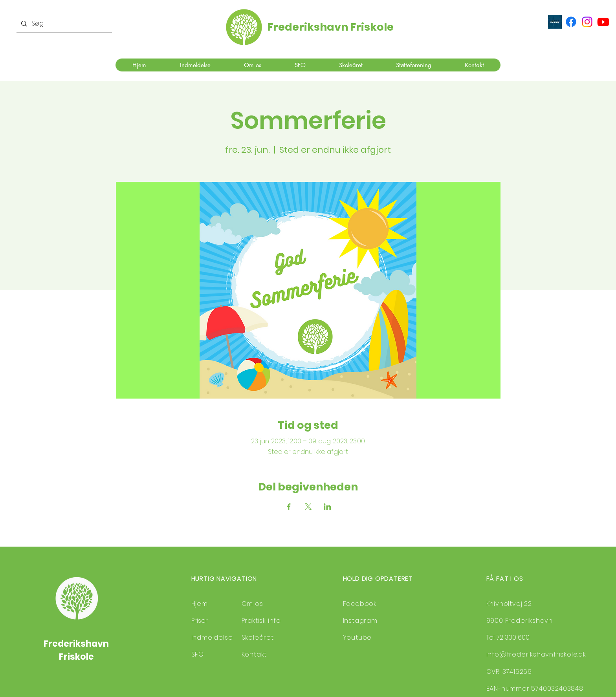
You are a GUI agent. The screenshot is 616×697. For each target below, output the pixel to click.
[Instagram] (587, 22)
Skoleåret (258, 638)
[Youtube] (603, 22)
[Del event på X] (308, 507)
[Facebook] (571, 22)
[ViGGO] (555, 22)
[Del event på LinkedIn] (327, 507)
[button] (195, 65)
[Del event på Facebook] (289, 507)
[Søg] (63, 24)
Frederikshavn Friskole (330, 27)
